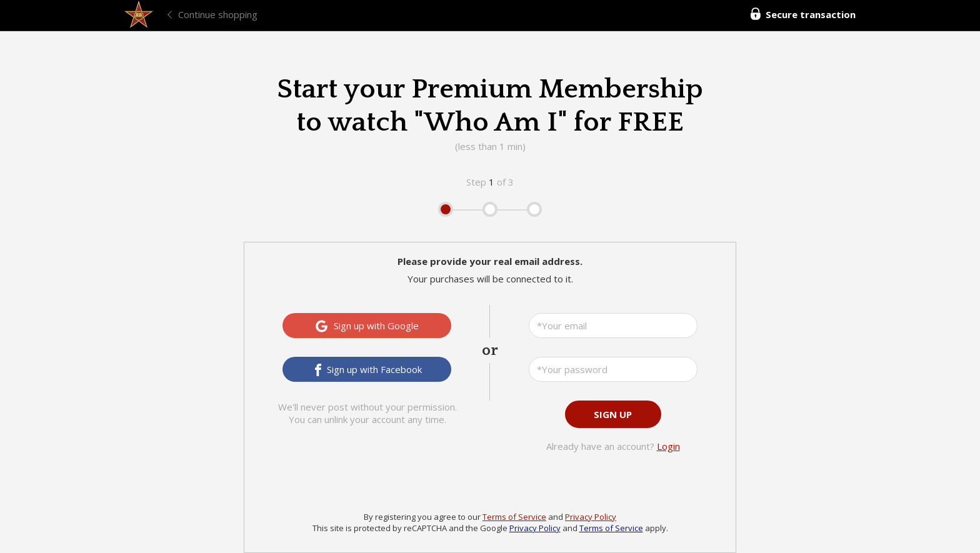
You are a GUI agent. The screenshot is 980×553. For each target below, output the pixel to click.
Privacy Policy (591, 517)
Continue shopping (218, 14)
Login (668, 446)
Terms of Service (514, 517)
